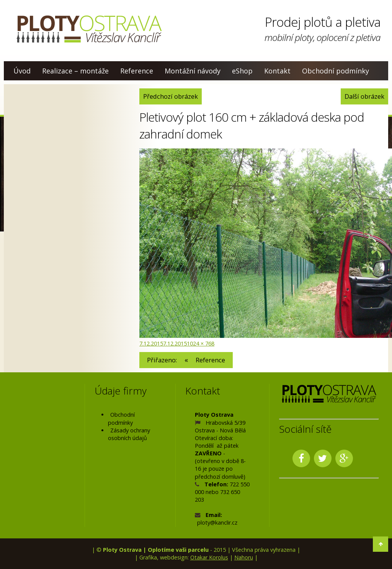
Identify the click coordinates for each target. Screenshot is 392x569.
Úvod (22, 71)
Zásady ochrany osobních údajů (129, 434)
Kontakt (277, 71)
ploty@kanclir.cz (217, 523)
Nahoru (244, 557)
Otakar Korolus (209, 557)
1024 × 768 (201, 343)
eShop (242, 71)
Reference (137, 71)
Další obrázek (364, 96)
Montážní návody (193, 71)
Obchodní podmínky (336, 71)
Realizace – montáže (75, 71)
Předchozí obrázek (171, 96)
